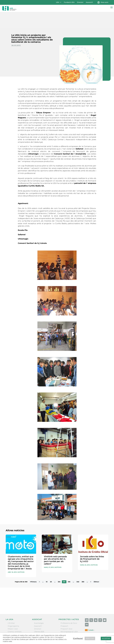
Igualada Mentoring (69, 624)
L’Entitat (11, 607)
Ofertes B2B (39, 615)
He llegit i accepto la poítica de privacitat (84, 586)
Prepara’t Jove (66, 613)
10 (47, 566)
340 (78, 566)
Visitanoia (65, 627)
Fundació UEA (69, 2)
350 (83, 566)
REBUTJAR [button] (90, 638)
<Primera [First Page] (33, 566)
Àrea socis (104, 2)
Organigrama (13, 610)
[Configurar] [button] (78, 638)
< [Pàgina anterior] (39, 566)
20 (51, 566)
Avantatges (39, 607)
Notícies (21, 556)
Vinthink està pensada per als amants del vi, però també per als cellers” (55, 544)
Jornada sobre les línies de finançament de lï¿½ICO (92, 543)
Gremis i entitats (15, 615)
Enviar (103, 589)
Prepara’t (64, 610)
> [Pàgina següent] (91, 566)
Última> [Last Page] (96, 566)
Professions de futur (69, 607)
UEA (58, 2)
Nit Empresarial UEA (69, 615)
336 (69, 566)
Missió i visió (13, 613)
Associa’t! (89, 2)
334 (59, 566)
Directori (80, 2)
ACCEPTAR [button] (106, 638)
